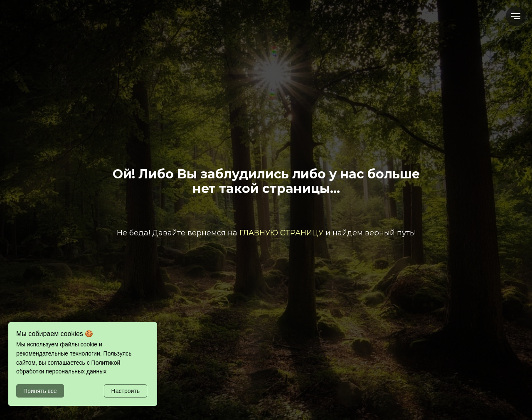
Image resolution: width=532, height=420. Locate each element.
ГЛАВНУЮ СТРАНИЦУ (281, 233)
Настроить (126, 391)
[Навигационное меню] (516, 16)
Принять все (40, 391)
